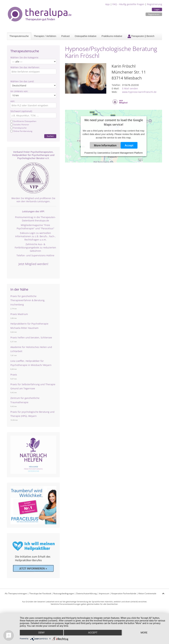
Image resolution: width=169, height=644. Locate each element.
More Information (105, 145)
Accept (129, 145)
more (144, 633)
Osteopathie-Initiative (86, 36)
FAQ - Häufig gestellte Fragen (128, 4)
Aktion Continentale (147, 593)
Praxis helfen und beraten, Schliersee (31, 337)
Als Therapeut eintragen (16, 593)
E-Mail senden (130, 88)
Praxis (14, 375)
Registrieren (154, 14)
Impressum (104, 593)
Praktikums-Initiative (112, 36)
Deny (41, 633)
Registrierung (155, 4)
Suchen (50, 136)
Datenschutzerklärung (86, 593)
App (108, 4)
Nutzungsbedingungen (64, 593)
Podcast (65, 36)
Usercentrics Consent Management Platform (120, 153)
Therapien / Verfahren (45, 36)
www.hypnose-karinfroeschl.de (139, 92)
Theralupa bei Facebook (40, 593)
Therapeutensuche (19, 36)
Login (157, 9)
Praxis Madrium (19, 314)
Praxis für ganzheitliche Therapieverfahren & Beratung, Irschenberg (28, 300)
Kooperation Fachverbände (124, 593)
